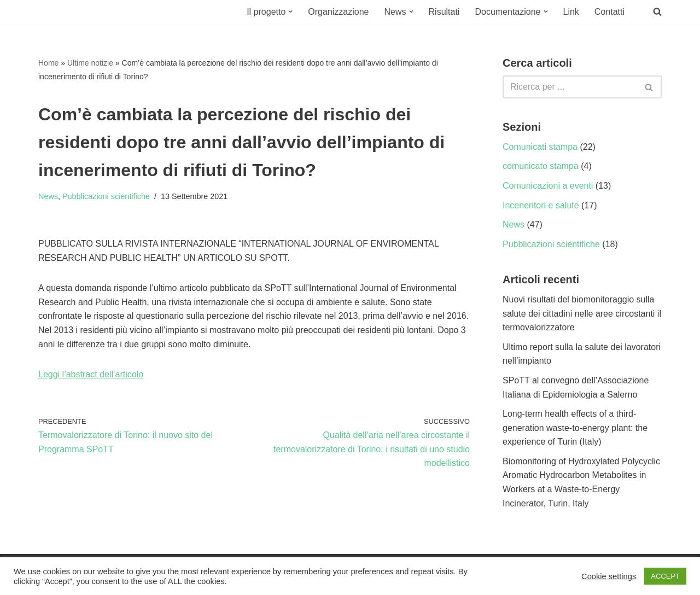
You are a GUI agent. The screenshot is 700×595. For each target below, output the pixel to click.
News (48, 196)
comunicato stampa (541, 166)
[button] (290, 11)
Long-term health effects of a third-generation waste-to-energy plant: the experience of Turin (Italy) (575, 428)
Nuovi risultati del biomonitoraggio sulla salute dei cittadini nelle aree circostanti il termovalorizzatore (582, 313)
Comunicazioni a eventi (548, 186)
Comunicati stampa (540, 147)
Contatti (609, 12)
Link (571, 12)
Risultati (444, 12)
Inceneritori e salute (541, 205)
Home (48, 63)
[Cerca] (570, 87)
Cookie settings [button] (609, 576)
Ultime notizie (90, 63)
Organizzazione (338, 12)
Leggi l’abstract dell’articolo (91, 374)
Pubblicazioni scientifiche (106, 196)
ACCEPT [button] (665, 576)
